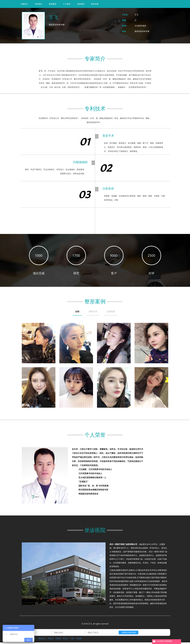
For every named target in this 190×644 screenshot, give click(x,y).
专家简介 (24, 4)
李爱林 (58, 640)
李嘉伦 (51, 640)
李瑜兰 (66, 640)
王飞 (136, 15)
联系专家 (95, 4)
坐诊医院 (81, 4)
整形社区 (42, 640)
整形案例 (53, 4)
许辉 (72, 640)
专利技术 (39, 4)
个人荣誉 (67, 4)
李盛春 (79, 640)
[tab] (69, 314)
